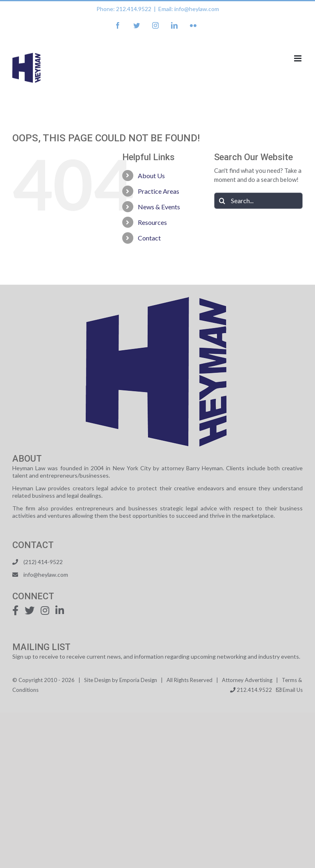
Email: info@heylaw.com (189, 9)
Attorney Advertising (247, 680)
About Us (151, 176)
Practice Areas (159, 191)
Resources (152, 222)
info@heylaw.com (46, 575)
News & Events (159, 207)
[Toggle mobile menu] (298, 58)
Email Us (289, 690)
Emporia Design (138, 680)
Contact (149, 238)
